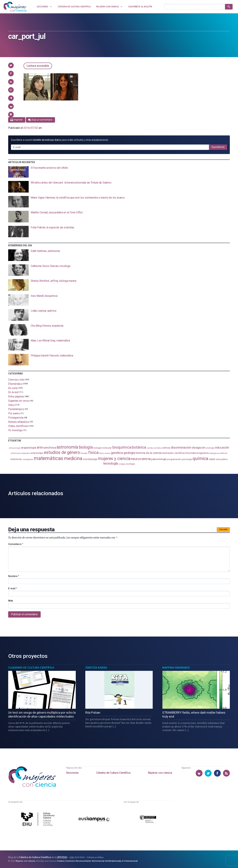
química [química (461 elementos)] (200, 458)
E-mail (13, 588)
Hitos (11, 405)
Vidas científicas (18, 426)
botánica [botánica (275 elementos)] (139, 447)
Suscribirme (218, 147)
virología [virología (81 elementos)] (122, 464)
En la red (13, 392)
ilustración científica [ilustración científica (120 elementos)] (173, 453)
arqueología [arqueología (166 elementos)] (29, 448)
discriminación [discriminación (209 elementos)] (181, 447)
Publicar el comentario (24, 614)
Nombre (14, 576)
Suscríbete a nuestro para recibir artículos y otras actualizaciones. (60, 140)
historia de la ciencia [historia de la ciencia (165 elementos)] (149, 453)
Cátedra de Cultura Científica (113, 773)
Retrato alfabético (19, 422)
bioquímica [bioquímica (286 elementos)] (122, 447)
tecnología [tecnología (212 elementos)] (111, 464)
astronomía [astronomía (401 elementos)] (67, 447)
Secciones (72, 773)
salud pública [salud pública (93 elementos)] (222, 459)
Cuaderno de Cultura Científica (31, 668)
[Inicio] (15, 7)
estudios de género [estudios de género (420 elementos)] (62, 452)
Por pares (14, 413)
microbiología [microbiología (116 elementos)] (90, 459)
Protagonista (16, 418)
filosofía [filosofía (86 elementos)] (84, 453)
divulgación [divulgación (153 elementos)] (199, 448)
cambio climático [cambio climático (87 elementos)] (154, 448)
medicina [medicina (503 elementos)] (73, 458)
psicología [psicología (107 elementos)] (187, 459)
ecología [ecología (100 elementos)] (210, 448)
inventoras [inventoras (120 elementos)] (16, 459)
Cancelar (223, 529)
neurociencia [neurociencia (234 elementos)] (141, 459)
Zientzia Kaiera (96, 668)
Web (11, 601)
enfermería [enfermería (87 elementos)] (16, 453)
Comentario (16, 544)
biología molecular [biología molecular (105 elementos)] (103, 448)
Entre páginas (16, 396)
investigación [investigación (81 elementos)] (28, 459)
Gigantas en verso (19, 401)
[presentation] (119, 172)
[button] (11, 65)
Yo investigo (15, 430)
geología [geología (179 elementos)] (129, 453)
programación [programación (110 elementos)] (174, 459)
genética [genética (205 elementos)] (117, 453)
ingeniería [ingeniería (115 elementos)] (203, 453)
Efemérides (15, 384)
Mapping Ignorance (176, 668)
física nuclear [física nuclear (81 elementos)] (105, 453)
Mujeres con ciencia (160, 773)
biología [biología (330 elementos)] (86, 447)
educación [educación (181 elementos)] (222, 447)
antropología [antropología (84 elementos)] (15, 448)
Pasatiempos (16, 409)
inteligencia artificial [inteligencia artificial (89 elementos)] (218, 453)
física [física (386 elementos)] (93, 452)
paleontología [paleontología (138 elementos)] (159, 459)
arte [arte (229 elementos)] (40, 447)
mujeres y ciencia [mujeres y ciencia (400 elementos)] (114, 459)
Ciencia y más (16, 380)
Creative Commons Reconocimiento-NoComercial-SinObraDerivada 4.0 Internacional (97, 861)
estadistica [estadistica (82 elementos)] (26, 453)
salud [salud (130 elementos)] (212, 459)
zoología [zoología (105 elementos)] (130, 464)
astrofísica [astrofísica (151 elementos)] (50, 448)
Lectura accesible (38, 66)
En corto (13, 388)
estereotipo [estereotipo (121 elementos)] (37, 453)
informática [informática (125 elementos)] (191, 453)
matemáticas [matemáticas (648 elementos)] (49, 458)
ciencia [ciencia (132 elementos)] (166, 448)
